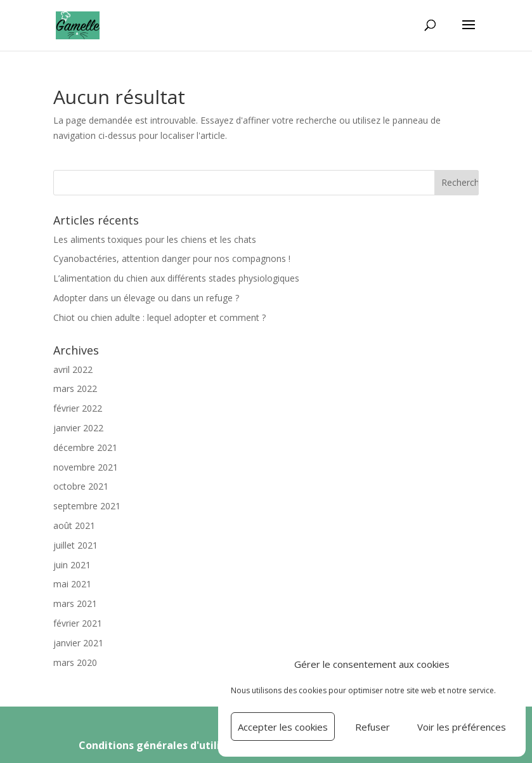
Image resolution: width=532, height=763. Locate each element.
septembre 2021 (87, 506)
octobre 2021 (81, 486)
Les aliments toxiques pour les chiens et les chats (155, 239)
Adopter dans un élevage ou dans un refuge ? (146, 298)
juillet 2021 (75, 545)
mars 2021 (75, 603)
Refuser (373, 727)
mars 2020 (75, 662)
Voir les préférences (462, 727)
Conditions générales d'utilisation (167, 745)
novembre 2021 (86, 467)
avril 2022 (73, 369)
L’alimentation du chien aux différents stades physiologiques (176, 278)
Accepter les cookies (283, 727)
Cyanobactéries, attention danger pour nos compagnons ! (172, 258)
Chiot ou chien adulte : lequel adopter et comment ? (159, 317)
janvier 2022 (78, 428)
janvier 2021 (78, 643)
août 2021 (74, 525)
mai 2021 (72, 584)
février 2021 (78, 623)
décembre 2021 (85, 447)
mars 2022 (75, 388)
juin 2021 (72, 565)
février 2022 (78, 408)
